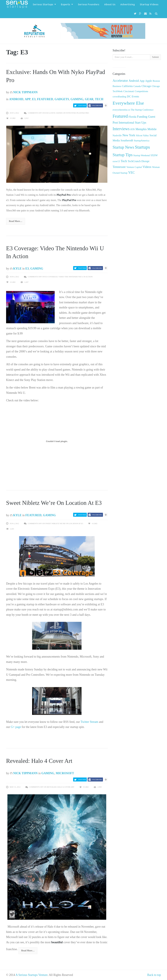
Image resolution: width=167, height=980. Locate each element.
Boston (156, 81)
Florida (132, 117)
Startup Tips (123, 155)
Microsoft (65, 773)
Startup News (123, 147)
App (28, 99)
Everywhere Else (128, 103)
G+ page (16, 727)
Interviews (121, 129)
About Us (110, 4)
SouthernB (127, 140)
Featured (45, 99)
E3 (34, 99)
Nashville (117, 135)
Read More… (16, 221)
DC (129, 96)
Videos (147, 167)
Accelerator (120, 81)
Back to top (154, 975)
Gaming (77, 99)
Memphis (141, 129)
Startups (142, 147)
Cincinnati (129, 91)
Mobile (152, 129)
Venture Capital (134, 167)
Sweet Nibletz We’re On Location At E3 (54, 503)
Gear (89, 99)
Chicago (146, 86)
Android (16, 99)
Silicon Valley (142, 136)
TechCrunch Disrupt (138, 161)
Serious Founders (89, 4)
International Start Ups (132, 123)
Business (117, 86)
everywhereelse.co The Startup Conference (133, 110)
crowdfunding (119, 97)
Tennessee (119, 167)
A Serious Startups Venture (32, 975)
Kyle (16, 269)
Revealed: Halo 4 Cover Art (39, 761)
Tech (99, 99)
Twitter (82, 105)
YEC (131, 173)
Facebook (97, 105)
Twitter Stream (90, 722)
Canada (137, 86)
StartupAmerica (141, 141)
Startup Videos (149, 4)
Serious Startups (43, 4)
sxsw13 (116, 161)
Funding (142, 117)
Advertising (128, 4)
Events (135, 96)
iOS (132, 129)
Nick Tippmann (24, 92)
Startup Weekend (141, 155)
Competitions (141, 91)
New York (129, 135)
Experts (66, 4)
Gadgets (62, 99)
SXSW (154, 155)
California (127, 86)
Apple (149, 81)
